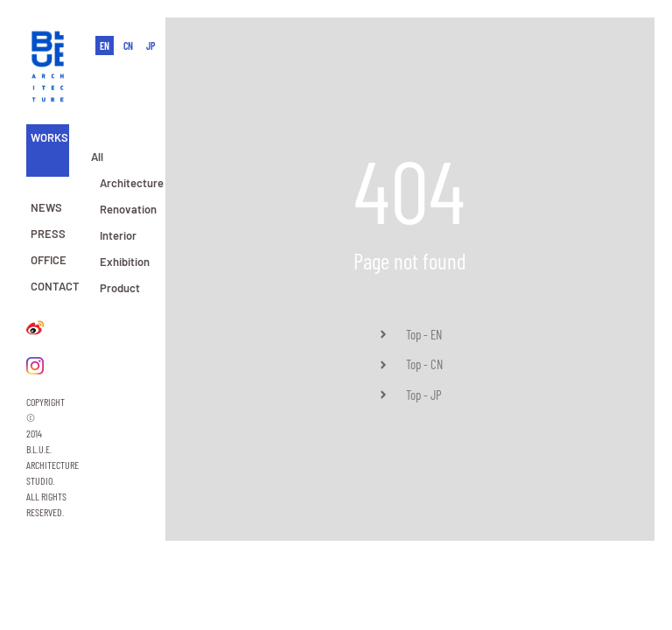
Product (120, 288)
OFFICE (49, 260)
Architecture (132, 183)
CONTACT (55, 286)
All (97, 157)
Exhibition (125, 262)
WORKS (49, 137)
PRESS (48, 234)
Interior (118, 235)
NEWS (46, 207)
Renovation (128, 209)
